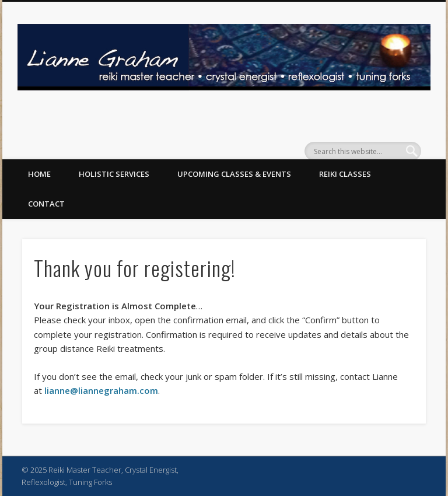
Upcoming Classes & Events (234, 174)
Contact (46, 204)
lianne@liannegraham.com (101, 390)
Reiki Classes (345, 174)
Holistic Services (114, 174)
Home (39, 174)
